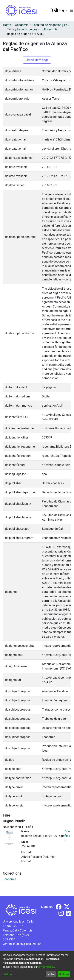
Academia (22, 25)
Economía (51, 29)
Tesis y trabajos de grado (24, 29)
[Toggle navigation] (71, 10)
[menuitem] (56, 10)
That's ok (64, 974)
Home (7, 25)
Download (67, 836)
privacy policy (46, 967)
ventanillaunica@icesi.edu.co (22, 944)
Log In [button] (63, 10)
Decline (51, 974)
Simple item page (37, 60)
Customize (9, 974)
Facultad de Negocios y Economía (51, 25)
